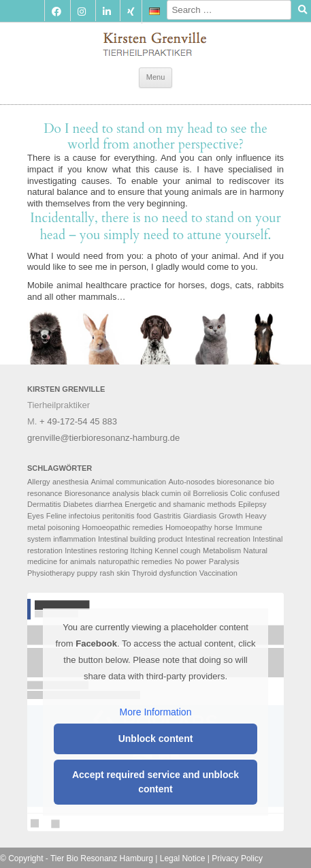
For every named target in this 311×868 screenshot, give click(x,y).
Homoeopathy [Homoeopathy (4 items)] (189, 527)
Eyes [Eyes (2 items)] (35, 516)
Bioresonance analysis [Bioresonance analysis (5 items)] (102, 493)
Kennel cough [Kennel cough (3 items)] (177, 551)
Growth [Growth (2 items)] (230, 516)
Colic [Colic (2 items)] (238, 493)
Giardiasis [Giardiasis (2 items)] (200, 516)
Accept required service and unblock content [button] (155, 782)
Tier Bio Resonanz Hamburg (102, 858)
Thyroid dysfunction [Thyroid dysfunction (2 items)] (164, 573)
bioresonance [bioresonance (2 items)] (240, 482)
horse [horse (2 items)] (224, 527)
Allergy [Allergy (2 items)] (39, 482)
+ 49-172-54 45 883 (78, 421)
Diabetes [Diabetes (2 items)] (78, 504)
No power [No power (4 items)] (190, 561)
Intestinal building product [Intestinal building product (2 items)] (141, 539)
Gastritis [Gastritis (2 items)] (167, 516)
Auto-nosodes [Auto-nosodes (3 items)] (192, 482)
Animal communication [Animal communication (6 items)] (129, 482)
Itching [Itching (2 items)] (142, 551)
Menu (156, 77)
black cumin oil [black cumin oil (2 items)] (166, 493)
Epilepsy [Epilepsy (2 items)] (252, 504)
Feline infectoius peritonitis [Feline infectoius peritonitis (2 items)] (91, 516)
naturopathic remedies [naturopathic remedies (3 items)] (135, 561)
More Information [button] (156, 712)
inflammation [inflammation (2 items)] (74, 539)
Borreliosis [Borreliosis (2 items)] (211, 493)
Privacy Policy (237, 858)
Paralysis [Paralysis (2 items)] (224, 561)
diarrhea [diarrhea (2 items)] (109, 504)
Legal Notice (183, 858)
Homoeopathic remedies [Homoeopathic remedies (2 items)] (122, 527)
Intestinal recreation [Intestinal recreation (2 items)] (218, 539)
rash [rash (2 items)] (107, 573)
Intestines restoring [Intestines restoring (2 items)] (96, 551)
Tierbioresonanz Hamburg (155, 41)
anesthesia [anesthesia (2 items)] (70, 482)
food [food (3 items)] (144, 516)
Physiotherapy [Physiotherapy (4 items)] (51, 573)
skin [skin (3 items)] (123, 573)
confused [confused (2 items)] (264, 493)
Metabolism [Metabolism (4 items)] (222, 551)
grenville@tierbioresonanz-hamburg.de (103, 438)
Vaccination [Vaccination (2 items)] (218, 573)
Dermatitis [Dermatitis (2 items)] (44, 504)
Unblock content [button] (156, 739)
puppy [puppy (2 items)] (87, 573)
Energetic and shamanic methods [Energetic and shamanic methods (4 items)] (180, 504)
